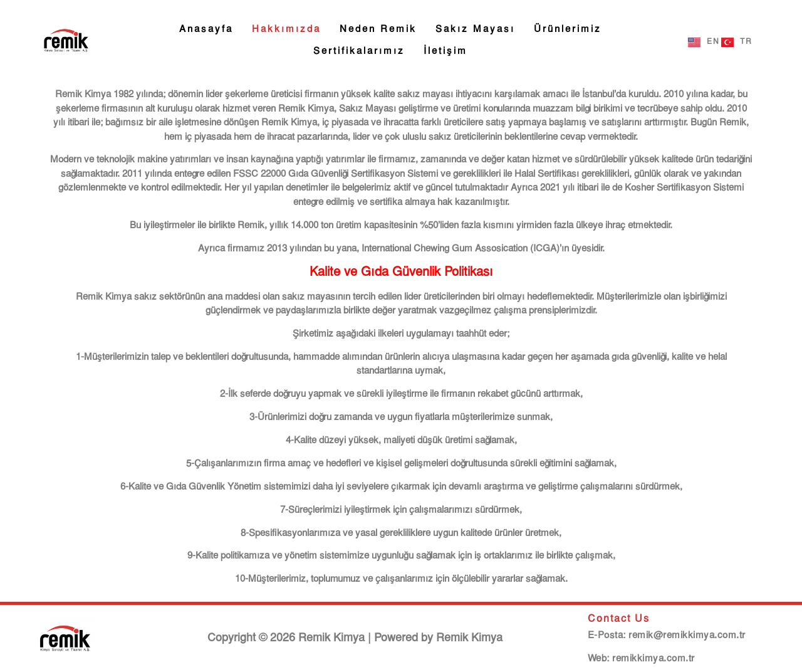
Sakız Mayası (475, 29)
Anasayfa (206, 29)
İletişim (445, 51)
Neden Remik (378, 29)
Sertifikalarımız (359, 51)
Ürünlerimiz (568, 29)
